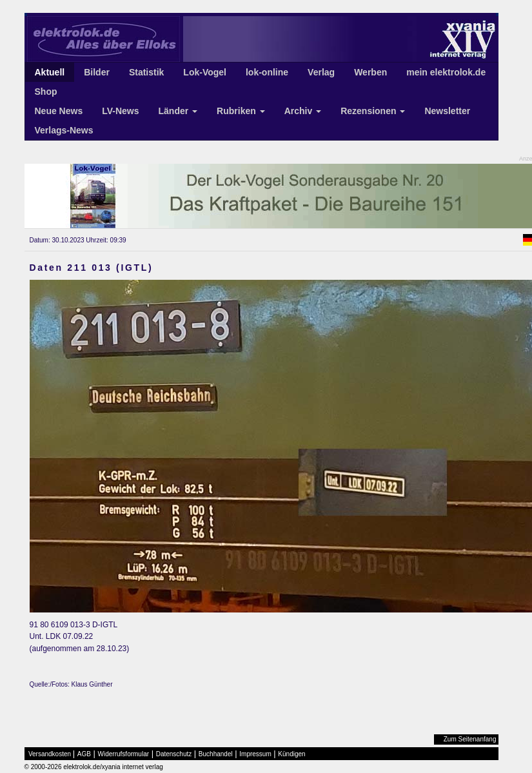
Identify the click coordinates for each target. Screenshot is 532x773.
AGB (84, 754)
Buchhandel (216, 754)
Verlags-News (64, 130)
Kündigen (291, 754)
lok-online (267, 72)
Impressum (255, 754)
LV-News (120, 111)
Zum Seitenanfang (470, 739)
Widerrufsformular (123, 754)
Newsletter (447, 111)
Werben (370, 72)
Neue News (59, 111)
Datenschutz (174, 754)
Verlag (321, 72)
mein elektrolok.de (446, 72)
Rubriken (241, 111)
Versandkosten (50, 754)
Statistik (146, 72)
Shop (46, 92)
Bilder (97, 72)
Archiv (303, 111)
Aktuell (50, 72)
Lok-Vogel (205, 72)
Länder (178, 111)
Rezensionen (373, 111)
